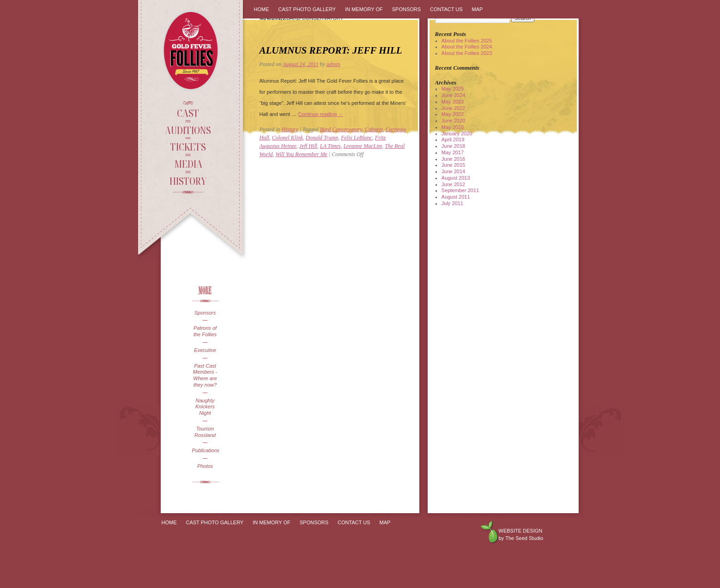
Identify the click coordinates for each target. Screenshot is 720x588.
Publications (205, 450)
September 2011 (460, 190)
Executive (205, 350)
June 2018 (453, 146)
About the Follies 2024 (467, 47)
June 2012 (453, 184)
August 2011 (456, 197)
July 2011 (452, 203)
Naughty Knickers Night (205, 407)
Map (478, 9)
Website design (521, 531)
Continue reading (321, 114)
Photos (205, 466)
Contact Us (446, 9)
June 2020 (453, 121)
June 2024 (453, 95)
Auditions (188, 130)
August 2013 (456, 178)
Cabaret (374, 129)
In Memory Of (364, 9)
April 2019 (453, 139)
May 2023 (453, 102)
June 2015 (453, 165)
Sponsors (205, 313)
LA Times (330, 146)
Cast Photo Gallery (307, 9)
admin (333, 64)
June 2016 (453, 159)
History (188, 181)
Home (262, 9)
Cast (188, 113)
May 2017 (453, 152)
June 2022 (453, 108)
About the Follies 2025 (467, 41)
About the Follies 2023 (467, 53)
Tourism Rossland (205, 432)
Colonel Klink (287, 138)
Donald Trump (322, 138)
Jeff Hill (308, 146)
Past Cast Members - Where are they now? (205, 375)
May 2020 (453, 127)
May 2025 (453, 89)
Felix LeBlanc (357, 138)
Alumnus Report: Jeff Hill (331, 50)
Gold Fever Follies (192, 51)
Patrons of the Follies (205, 331)
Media (188, 164)
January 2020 (457, 133)
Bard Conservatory (341, 129)
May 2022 (453, 114)
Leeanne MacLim (363, 146)
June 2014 (453, 171)
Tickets (188, 146)
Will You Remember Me (301, 154)
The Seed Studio (524, 538)
